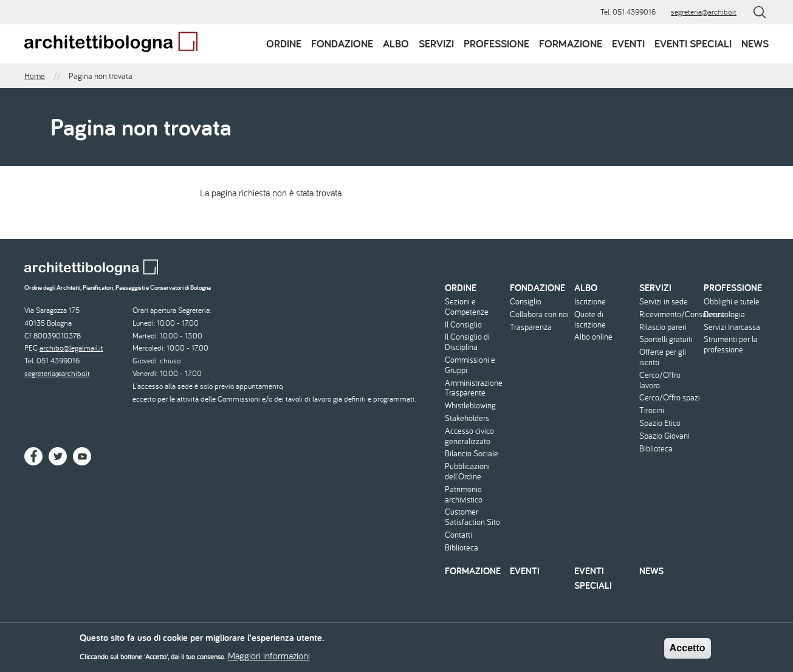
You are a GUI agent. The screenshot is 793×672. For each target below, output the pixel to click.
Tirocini (652, 410)
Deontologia (724, 314)
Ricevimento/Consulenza (670, 314)
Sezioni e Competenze (467, 307)
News (755, 43)
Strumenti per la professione (731, 345)
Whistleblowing (470, 406)
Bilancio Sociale (472, 454)
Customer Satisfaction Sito (472, 517)
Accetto (688, 652)
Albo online (593, 337)
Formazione (571, 43)
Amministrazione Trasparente (474, 388)
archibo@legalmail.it (71, 348)
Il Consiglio (463, 325)
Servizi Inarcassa (732, 327)
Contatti (458, 535)
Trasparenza (531, 327)
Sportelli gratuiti (666, 339)
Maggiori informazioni (269, 659)
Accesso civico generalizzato (469, 436)
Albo (396, 43)
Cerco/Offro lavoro (660, 380)
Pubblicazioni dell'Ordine (467, 471)
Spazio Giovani (664, 436)
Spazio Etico (660, 423)
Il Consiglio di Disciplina (467, 342)
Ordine (284, 43)
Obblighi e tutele (732, 302)
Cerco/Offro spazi (670, 398)
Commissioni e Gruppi (470, 365)
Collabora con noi (539, 314)
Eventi (628, 43)
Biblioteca (462, 548)
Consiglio (526, 302)
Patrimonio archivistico (464, 495)
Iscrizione (590, 302)
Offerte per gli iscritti (663, 357)
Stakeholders (467, 418)
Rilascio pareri (663, 327)
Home (35, 76)
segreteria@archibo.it (704, 12)
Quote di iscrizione (590, 320)
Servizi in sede (664, 302)
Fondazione (342, 43)
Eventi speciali (693, 43)
